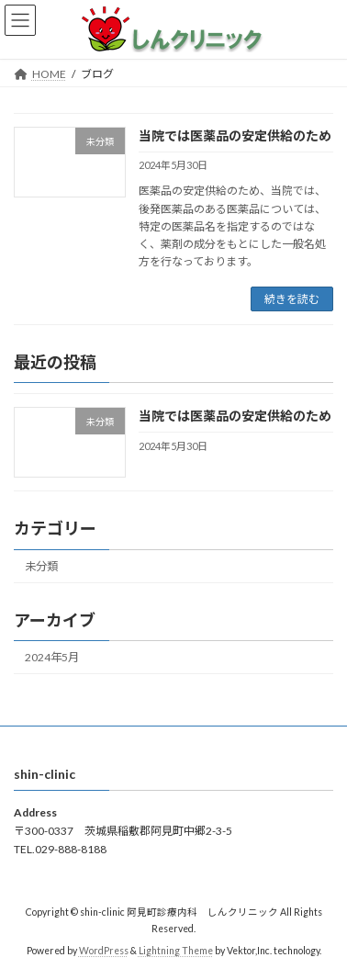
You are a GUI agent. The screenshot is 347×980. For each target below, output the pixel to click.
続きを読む (292, 299)
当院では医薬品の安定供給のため (235, 135)
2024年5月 (52, 658)
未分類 (41, 566)
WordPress (104, 952)
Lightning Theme (176, 952)
